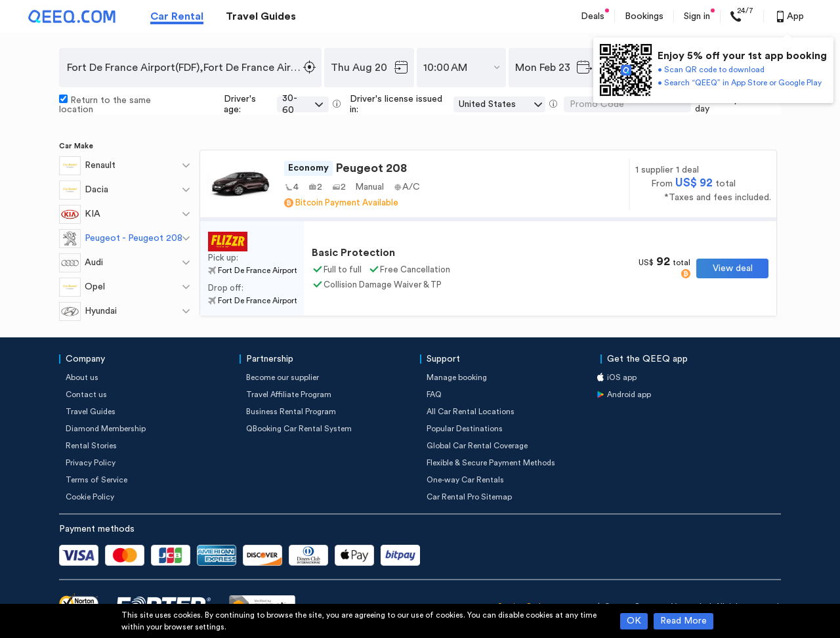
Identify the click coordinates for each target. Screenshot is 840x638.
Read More (683, 621)
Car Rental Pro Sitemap (469, 497)
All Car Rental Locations (471, 412)
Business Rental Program (291, 412)
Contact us (86, 394)
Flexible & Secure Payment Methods (491, 463)
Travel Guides (261, 16)
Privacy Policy (91, 463)
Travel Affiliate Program (289, 394)
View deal (733, 268)
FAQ (434, 394)
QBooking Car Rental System (299, 429)
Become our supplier (283, 377)
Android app (629, 394)
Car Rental (177, 16)
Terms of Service (96, 480)
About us (82, 377)
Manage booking (457, 377)
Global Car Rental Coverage (477, 446)
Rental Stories (91, 446)
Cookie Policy (90, 497)
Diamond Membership (106, 429)
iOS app (622, 377)
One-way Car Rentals (465, 480)
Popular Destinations (465, 429)
